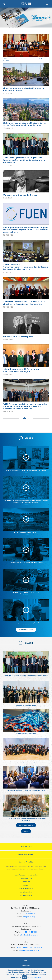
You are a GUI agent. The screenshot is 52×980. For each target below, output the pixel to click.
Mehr (26, 418)
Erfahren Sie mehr (34, 977)
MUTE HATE (26, 882)
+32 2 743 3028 (35, 947)
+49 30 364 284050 (29, 932)
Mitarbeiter (26, 966)
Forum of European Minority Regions (26, 875)
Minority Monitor (26, 892)
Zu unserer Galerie (26, 825)
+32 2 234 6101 (23, 947)
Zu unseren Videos (26, 630)
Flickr (26, 831)
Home (26, 961)
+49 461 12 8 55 (29, 914)
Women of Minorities (26, 889)
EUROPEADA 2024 (26, 878)
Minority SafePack (26, 895)
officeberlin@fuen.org (29, 935)
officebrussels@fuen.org (29, 950)
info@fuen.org (29, 917)
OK (24, 977)
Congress (26, 885)
